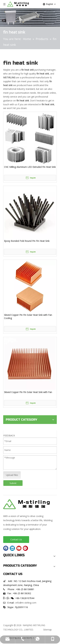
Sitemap (47, 630)
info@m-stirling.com (26, 603)
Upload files (12, 475)
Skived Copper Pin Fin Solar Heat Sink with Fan (28, 392)
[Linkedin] (12, 548)
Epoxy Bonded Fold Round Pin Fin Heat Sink (27, 241)
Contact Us (16, 539)
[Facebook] (6, 548)
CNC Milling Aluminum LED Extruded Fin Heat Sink (30, 167)
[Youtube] (19, 548)
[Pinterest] (25, 548)
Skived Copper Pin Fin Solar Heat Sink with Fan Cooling (28, 317)
